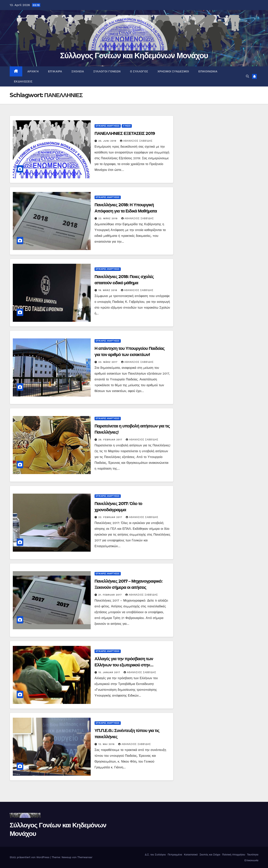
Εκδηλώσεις (23, 81)
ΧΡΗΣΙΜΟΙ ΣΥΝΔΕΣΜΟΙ (173, 71)
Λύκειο (127, 126)
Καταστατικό (190, 855)
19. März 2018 (108, 290)
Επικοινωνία (251, 860)
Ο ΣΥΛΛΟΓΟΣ (139, 71)
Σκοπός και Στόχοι (210, 855)
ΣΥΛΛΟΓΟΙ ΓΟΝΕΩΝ (107, 71)
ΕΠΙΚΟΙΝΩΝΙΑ (207, 71)
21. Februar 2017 (111, 595)
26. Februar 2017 (111, 440)
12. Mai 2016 (107, 744)
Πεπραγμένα (175, 855)
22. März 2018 (109, 218)
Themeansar (85, 857)
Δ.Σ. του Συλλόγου (155, 855)
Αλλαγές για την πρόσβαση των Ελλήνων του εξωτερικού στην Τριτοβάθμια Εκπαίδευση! (124, 665)
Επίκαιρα (55, 71)
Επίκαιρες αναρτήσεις (108, 126)
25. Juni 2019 (108, 141)
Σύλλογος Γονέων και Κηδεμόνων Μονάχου (134, 55)
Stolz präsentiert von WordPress (30, 857)
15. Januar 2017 (110, 672)
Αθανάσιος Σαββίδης (136, 141)
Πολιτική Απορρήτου (233, 855)
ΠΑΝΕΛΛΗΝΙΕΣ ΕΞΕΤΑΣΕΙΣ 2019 (125, 133)
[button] (247, 76)
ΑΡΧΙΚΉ (33, 71)
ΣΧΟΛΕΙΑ (77, 71)
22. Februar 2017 (111, 517)
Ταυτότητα (252, 855)
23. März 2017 (108, 362)
